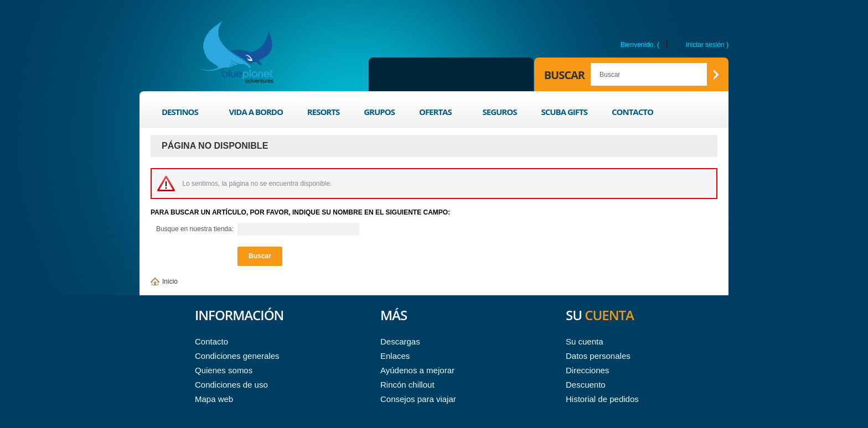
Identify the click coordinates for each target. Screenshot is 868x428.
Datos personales (598, 356)
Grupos (379, 112)
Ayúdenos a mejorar (417, 370)
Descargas (400, 341)
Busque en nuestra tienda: (195, 229)
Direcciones (587, 370)
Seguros (499, 112)
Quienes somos (224, 370)
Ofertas (436, 114)
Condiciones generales (237, 356)
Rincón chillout (407, 385)
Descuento (586, 385)
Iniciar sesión (705, 45)
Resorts (323, 112)
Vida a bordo (256, 112)
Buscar (564, 75)
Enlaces (395, 356)
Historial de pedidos (602, 399)
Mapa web (214, 399)
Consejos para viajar (418, 399)
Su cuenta (585, 341)
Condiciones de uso (231, 385)
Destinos (181, 114)
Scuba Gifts (564, 112)
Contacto (632, 112)
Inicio (170, 281)
